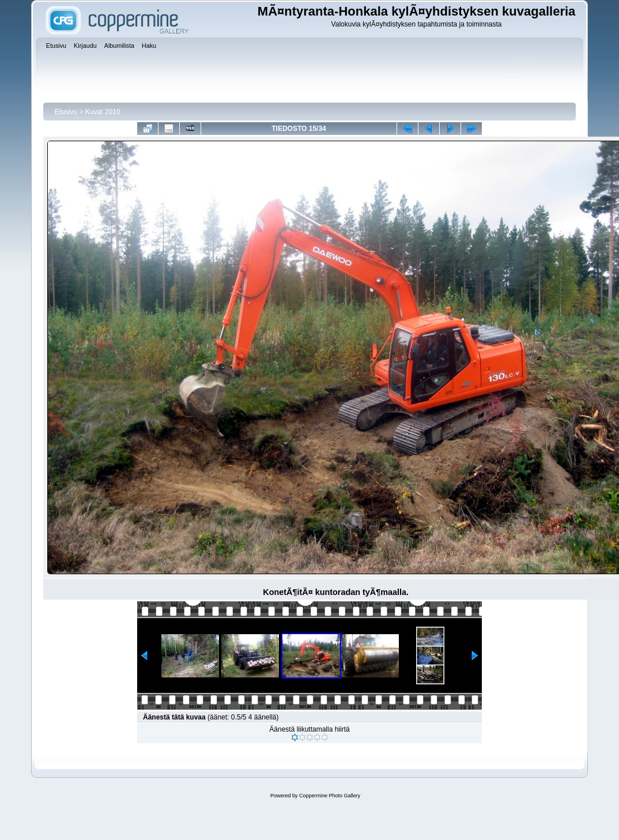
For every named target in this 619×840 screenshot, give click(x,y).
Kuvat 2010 (103, 112)
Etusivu (66, 112)
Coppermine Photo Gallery (330, 796)
